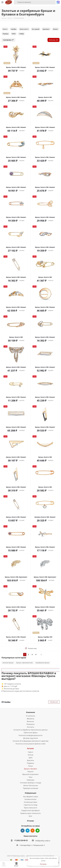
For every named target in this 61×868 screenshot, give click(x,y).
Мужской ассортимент (30, 774)
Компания (30, 712)
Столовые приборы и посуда (30, 783)
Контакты (31, 727)
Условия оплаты (30, 799)
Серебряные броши (42, 663)
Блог (30, 816)
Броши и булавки (30, 769)
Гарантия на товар (31, 805)
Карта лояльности (31, 808)
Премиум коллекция (31, 788)
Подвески (30, 763)
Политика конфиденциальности (30, 735)
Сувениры (30, 780)
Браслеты (30, 760)
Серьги (30, 752)
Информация (30, 793)
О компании (30, 716)
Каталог (31, 748)
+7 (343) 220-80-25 (21, 840)
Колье (31, 766)
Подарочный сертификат (30, 810)
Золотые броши (8, 663)
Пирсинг (30, 771)
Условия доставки (31, 802)
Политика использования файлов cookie (30, 744)
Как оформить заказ (31, 796)
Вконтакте (23, 831)
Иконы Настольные (31, 785)
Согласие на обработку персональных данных (30, 730)
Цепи (31, 758)
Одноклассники (33, 831)
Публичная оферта (31, 733)
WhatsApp (38, 831)
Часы (30, 777)
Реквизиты (31, 724)
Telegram (28, 831)
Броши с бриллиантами (24, 663)
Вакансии (30, 721)
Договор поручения (30, 738)
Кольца (30, 755)
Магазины (31, 719)
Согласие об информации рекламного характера (30, 741)
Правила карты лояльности (30, 813)
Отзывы (30, 821)
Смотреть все (54, 702)
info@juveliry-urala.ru (43, 841)
